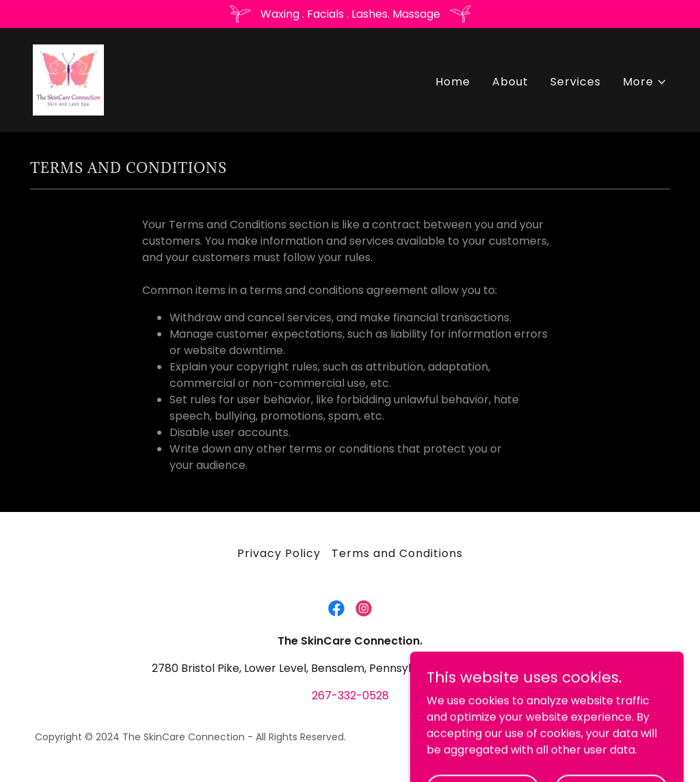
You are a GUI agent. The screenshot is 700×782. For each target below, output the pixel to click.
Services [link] (576, 82)
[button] (645, 82)
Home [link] (453, 82)
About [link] (510, 82)
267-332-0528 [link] (350, 696)
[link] (68, 79)
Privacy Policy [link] (279, 553)
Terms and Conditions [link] (397, 553)
